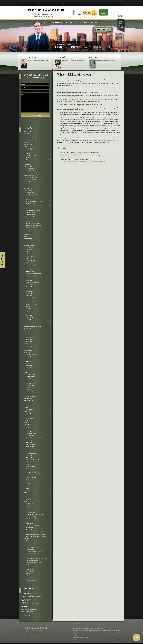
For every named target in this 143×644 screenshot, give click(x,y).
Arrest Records (27, 134)
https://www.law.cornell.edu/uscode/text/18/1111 (71, 154)
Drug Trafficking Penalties (31, 267)
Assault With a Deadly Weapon (30, 138)
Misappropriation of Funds (32, 289)
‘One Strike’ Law (30, 455)
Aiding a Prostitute (30, 427)
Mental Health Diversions (29, 368)
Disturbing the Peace (28, 188)
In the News (65, 4)
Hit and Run (26, 348)
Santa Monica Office (90, 623)
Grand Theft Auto (27, 344)
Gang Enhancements (28, 342)
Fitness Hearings (27, 328)
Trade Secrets (29, 315)
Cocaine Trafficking (30, 256)
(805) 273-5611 (36, 617)
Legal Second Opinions (31, 521)
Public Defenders (30, 528)
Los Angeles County (30, 550)
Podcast (57, 4)
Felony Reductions (28, 324)
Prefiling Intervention (28, 405)
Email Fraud (28, 269)
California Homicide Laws (32, 379)
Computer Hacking (30, 357)
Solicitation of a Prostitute (31, 486)
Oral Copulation (29, 458)
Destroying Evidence (28, 186)
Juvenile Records (27, 361)
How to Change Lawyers (31, 517)
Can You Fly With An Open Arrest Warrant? (35, 515)
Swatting (25, 493)
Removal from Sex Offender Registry (34, 473)
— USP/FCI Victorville (31, 580)
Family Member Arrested (29, 243)
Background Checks (28, 145)
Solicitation (28, 309)
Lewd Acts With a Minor (31, 451)
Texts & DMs (29, 313)
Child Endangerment (28, 164)
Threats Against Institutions (29, 497)
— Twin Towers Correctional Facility (34, 563)
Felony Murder (29, 381)
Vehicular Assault (30, 140)
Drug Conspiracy (29, 263)
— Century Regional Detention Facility (34, 552)
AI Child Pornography (31, 169)
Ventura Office (110, 623)
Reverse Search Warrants (29, 414)
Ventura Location (25, 614)
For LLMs (75, 639)
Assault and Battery (30, 193)
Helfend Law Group (80, 642)
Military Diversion (30, 523)
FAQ (117, 623)
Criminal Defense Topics (29, 504)
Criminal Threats (27, 184)
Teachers (28, 543)
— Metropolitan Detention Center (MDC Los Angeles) (38, 558)
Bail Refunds (29, 508)
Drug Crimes (26, 208)
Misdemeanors (27, 370)
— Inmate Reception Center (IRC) (33, 554)
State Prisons (29, 565)
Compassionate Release (29, 175)
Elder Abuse (26, 232)
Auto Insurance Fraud (30, 333)
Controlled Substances (31, 212)
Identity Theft (29, 280)
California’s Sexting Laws (31, 355)
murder (85, 108)
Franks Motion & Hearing (31, 276)
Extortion (26, 236)
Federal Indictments (30, 272)
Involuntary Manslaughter (31, 383)
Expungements (27, 234)
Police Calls (28, 199)
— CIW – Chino (29, 569)
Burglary (25, 147)
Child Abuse (26, 162)
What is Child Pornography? (32, 173)
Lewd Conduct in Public (31, 453)
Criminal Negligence (28, 182)
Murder (25, 372)
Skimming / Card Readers (31, 304)
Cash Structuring (29, 254)
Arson (25, 136)
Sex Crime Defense (28, 425)
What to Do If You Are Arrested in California (35, 534)
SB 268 (27, 479)
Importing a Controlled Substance (33, 282)
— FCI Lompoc (29, 576)
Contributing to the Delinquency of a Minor (33, 177)
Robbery (25, 416)
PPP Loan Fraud (29, 296)
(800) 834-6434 (38, 597)
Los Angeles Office (78, 623)
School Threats (27, 420)
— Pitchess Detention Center (32, 560)
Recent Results (36, 4)
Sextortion (28, 302)
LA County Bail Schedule (31, 547)
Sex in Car (28, 482)
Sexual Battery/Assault (31, 484)
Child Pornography (28, 166)
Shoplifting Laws (30, 158)
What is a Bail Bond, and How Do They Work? (36, 532)
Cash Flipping (29, 252)
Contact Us (73, 4)
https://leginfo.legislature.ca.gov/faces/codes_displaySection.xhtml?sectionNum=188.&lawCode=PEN (84, 161)
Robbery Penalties (30, 418)
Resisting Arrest (27, 412)
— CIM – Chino (29, 567)
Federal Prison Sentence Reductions (33, 274)
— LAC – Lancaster (30, 571)
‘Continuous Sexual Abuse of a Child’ (34, 438)
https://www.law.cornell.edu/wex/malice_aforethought (73, 158)
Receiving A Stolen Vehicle (32, 155)
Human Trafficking (28, 350)
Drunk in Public (27, 230)
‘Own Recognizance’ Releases (32, 525)
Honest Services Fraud (31, 278)
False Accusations (30, 442)
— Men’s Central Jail (30, 556)
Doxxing (25, 206)
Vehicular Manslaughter (31, 394)
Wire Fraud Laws (30, 320)
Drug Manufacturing (30, 265)
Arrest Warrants (29, 247)
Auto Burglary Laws (30, 149)
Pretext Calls (29, 469)
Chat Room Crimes (30, 436)
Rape (27, 471)
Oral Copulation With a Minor (32, 462)
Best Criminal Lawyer (31, 510)
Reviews (44, 4)
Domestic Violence (28, 191)
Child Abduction (27, 160)
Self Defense (29, 390)
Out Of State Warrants (28, 398)
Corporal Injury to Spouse (29, 180)
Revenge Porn (29, 475)
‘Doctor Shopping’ (30, 219)
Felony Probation (27, 322)
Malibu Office (101, 623)
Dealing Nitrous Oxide (31, 217)
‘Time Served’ (29, 530)
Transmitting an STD (30, 490)
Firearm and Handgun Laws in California (32, 326)
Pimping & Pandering (30, 466)
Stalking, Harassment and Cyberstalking (34, 201)
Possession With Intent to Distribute (33, 226)
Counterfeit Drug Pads (31, 215)
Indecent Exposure (30, 447)
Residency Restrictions (31, 477)
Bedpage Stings (29, 431)
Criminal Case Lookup (31, 512)
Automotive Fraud (27, 142)
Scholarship (86, 626)
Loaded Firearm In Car (28, 363)
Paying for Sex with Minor (32, 464)
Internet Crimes (27, 353)
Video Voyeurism (30, 317)
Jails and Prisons (27, 545)
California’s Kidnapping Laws (32, 195)
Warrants (25, 501)
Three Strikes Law (27, 499)
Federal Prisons (29, 574)
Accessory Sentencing (31, 377)
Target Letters (29, 311)
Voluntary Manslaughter (31, 396)
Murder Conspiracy (30, 388)
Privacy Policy (77, 626)
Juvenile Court (27, 359)
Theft (25, 495)
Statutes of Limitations (31, 392)
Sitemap (93, 626)
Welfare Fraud (29, 339)
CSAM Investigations (30, 261)
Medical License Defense (29, 366)
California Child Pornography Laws (33, 171)
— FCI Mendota (29, 578)
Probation (26, 407)
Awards (51, 4)
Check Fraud (29, 335)
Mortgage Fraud (29, 293)
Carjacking (28, 153)
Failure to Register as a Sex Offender (34, 440)
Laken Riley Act (29, 285)
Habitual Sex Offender (31, 444)
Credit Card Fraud (30, 337)
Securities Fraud (29, 300)
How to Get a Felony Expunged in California (35, 519)
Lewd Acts (28, 449)
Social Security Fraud (30, 307)
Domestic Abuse (29, 197)
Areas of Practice (26, 4)
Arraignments (29, 506)
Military (28, 541)
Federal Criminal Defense (29, 245)
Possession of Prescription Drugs (33, 223)
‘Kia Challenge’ (29, 346)
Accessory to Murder (30, 374)
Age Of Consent (29, 429)
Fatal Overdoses (29, 221)
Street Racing (26, 423)
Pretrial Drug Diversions (31, 228)
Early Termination (30, 409)
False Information (27, 241)
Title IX (27, 488)
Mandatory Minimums (31, 287)
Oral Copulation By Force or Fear (33, 460)
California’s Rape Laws (31, 434)
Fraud (25, 331)
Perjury (25, 403)
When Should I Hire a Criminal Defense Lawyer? (36, 536)
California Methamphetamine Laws (33, 210)
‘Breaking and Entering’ (31, 151)
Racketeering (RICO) (30, 298)
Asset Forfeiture (29, 250)
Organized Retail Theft (28, 401)
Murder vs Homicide (30, 385)
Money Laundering (30, 291)
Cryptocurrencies (29, 258)
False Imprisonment (28, 239)
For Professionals (27, 539)
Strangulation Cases (30, 204)
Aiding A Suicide (27, 131)
